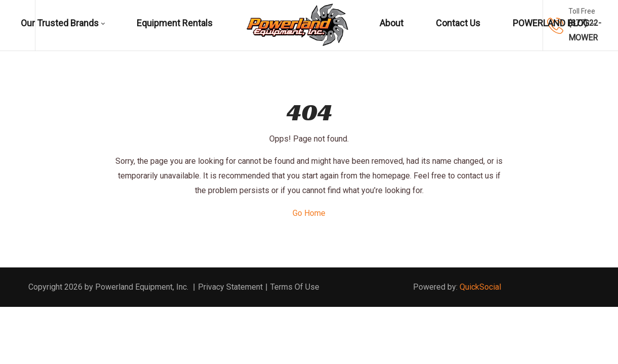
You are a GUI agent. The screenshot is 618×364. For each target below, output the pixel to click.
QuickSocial (480, 287)
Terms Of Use (295, 287)
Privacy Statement (230, 287)
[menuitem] (65, 25)
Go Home (309, 213)
